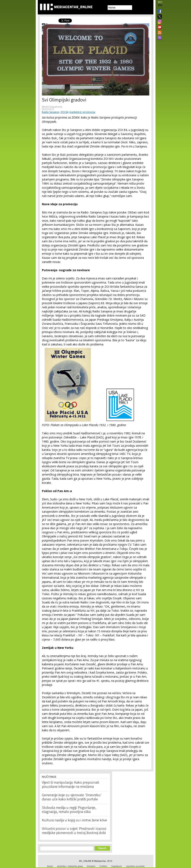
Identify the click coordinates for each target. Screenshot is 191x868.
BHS (160, 2)
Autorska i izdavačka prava (70, 866)
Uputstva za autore (135, 866)
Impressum (117, 866)
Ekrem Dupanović (52, 107)
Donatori (91, 866)
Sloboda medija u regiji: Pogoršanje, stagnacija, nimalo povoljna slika (69, 810)
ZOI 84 (64, 112)
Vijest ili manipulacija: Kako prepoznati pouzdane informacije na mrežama (71, 785)
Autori (50, 866)
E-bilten (103, 866)
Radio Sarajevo (51, 112)
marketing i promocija (82, 112)
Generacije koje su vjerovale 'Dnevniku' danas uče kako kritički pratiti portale (72, 797)
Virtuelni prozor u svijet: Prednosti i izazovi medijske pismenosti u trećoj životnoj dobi (74, 831)
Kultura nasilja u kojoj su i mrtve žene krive (74, 821)
